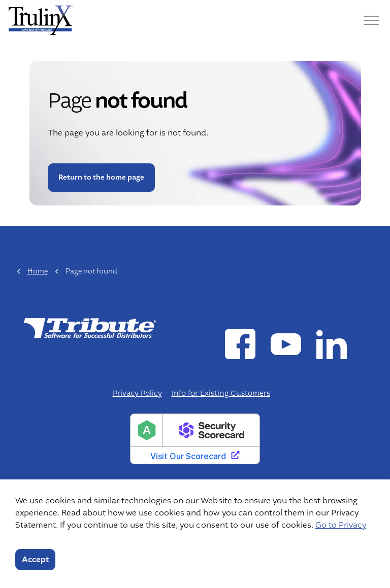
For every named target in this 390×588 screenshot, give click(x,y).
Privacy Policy (137, 393)
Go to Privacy (341, 525)
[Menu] (371, 20)
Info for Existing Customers (221, 393)
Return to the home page (101, 177)
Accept (35, 560)
